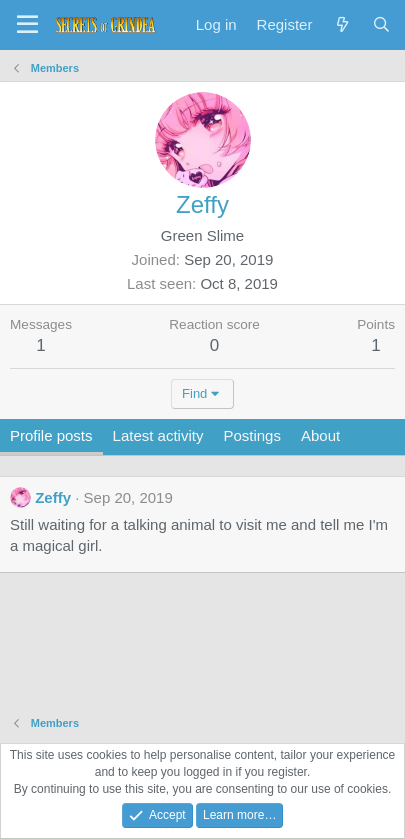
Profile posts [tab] (51, 435)
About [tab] (320, 435)
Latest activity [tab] (158, 435)
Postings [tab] (252, 435)
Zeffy (53, 497)
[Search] (381, 24)
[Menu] (27, 25)
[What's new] (341, 24)
